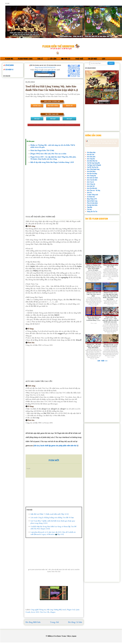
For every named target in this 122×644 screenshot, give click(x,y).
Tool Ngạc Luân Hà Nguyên (94, 165)
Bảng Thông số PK (92, 199)
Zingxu (53, 612)
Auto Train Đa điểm (92, 180)
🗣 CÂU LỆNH (52, 59)
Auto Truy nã (90, 182)
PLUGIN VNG (9, 59)
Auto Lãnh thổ (91, 186)
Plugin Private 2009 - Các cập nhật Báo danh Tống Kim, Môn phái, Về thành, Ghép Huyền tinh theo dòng (53, 158)
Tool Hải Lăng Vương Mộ (93, 163)
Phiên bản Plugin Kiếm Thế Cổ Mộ (42, 151)
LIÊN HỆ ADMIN (9, 65)
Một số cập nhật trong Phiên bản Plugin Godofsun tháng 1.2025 (52, 162)
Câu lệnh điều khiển (92, 205)
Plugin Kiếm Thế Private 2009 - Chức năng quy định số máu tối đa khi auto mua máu (110, 319)
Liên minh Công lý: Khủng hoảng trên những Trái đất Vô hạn (52, 518)
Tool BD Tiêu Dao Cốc (93, 167)
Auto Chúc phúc (91, 157)
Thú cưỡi (89, 209)
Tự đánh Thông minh (93, 195)
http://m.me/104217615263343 (45, 68)
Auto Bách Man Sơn (92, 161)
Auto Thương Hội (91, 176)
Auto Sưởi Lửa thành (92, 178)
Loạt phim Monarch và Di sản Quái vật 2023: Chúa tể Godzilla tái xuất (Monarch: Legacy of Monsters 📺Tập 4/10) (53, 533)
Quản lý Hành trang (92, 201)
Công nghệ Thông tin (38, 610)
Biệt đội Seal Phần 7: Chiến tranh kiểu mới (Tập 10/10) (50, 514)
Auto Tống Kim (91, 159)
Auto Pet (89, 192)
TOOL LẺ (40, 59)
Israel (64, 610)
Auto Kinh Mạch (91, 171)
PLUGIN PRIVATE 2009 (25, 59)
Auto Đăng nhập (91, 152)
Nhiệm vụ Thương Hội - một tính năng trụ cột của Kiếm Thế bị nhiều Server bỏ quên (94, 268)
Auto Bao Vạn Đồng (92, 173)
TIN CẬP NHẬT (93, 59)
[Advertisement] (54, 188)
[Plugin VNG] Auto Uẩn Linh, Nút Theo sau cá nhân (48, 154)
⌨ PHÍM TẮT (66, 59)
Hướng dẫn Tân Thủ (92, 211)
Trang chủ (54, 622)
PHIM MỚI (54, 460)
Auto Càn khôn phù (92, 188)
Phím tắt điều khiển (92, 203)
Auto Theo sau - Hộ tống (94, 190)
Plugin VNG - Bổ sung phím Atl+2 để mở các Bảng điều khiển (94, 346)
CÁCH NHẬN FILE (9, 70)
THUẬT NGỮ (79, 59)
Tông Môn (90, 207)
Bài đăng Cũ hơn (75, 622)
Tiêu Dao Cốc (45, 612)
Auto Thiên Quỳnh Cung (93, 169)
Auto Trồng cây (91, 184)
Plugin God (71, 610)
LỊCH (104, 59)
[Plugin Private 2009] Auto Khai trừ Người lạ (110, 345)
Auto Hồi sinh (91, 154)
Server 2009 (35, 612)
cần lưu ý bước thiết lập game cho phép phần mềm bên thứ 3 (56, 446)
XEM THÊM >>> (102, 361)
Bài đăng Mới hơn (33, 622)
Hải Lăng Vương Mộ (54, 610)
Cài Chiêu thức (91, 197)
